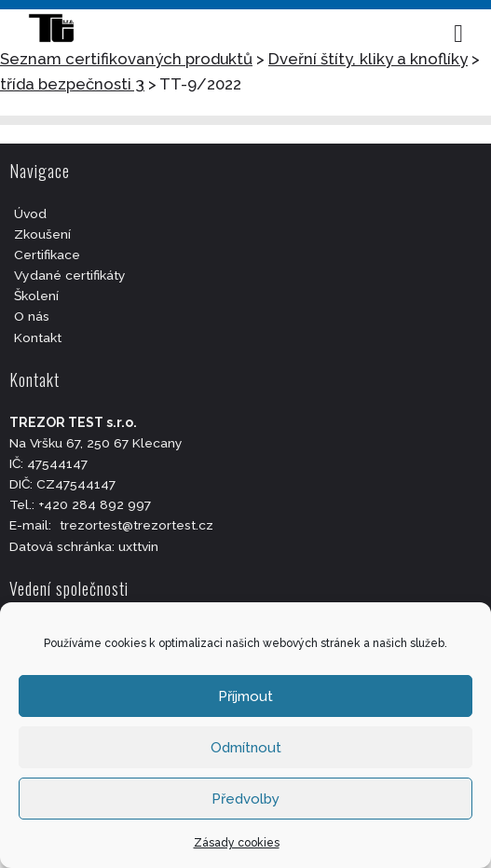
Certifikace (47, 255)
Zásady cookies (237, 843)
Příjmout (245, 696)
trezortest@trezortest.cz (136, 525)
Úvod (30, 214)
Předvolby (245, 799)
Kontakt (38, 338)
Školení (36, 296)
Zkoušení (42, 234)
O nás (32, 316)
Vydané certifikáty (70, 275)
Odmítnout (246, 748)
